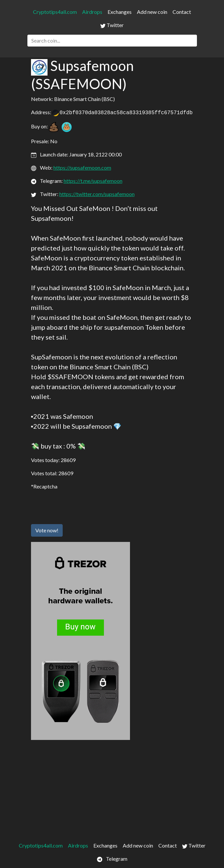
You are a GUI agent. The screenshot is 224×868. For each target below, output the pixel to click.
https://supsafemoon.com (82, 167)
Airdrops (92, 12)
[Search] (112, 41)
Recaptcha (45, 486)
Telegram (112, 859)
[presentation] (81, 506)
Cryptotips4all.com (55, 12)
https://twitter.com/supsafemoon (97, 194)
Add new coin (152, 12)
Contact (182, 12)
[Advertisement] (112, 789)
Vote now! (47, 530)
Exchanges (120, 12)
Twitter (112, 25)
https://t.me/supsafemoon (93, 181)
